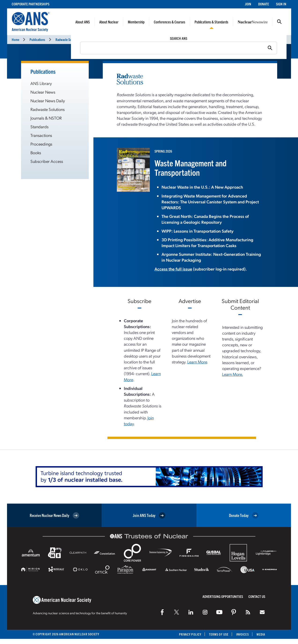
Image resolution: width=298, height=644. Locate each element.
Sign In (281, 4)
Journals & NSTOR (46, 118)
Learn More (197, 362)
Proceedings (41, 144)
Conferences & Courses (169, 22)
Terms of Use (219, 634)
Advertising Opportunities (223, 596)
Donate (264, 4)
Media (261, 634)
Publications (37, 39)
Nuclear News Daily (48, 101)
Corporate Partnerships (31, 4)
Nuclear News (43, 92)
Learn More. (233, 374)
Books (36, 152)
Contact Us (257, 596)
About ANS (83, 22)
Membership (136, 22)
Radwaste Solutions (68, 39)
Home (15, 39)
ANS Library (41, 83)
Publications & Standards (211, 22)
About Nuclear (109, 22)
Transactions (41, 135)
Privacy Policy (190, 634)
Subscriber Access (47, 161)
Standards (39, 126)
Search (279, 22)
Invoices (243, 634)
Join (248, 4)
